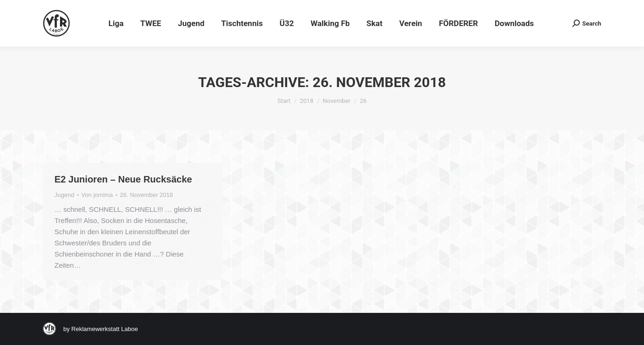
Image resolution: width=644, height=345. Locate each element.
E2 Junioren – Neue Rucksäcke (123, 179)
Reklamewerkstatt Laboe (104, 329)
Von (97, 195)
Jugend (64, 195)
